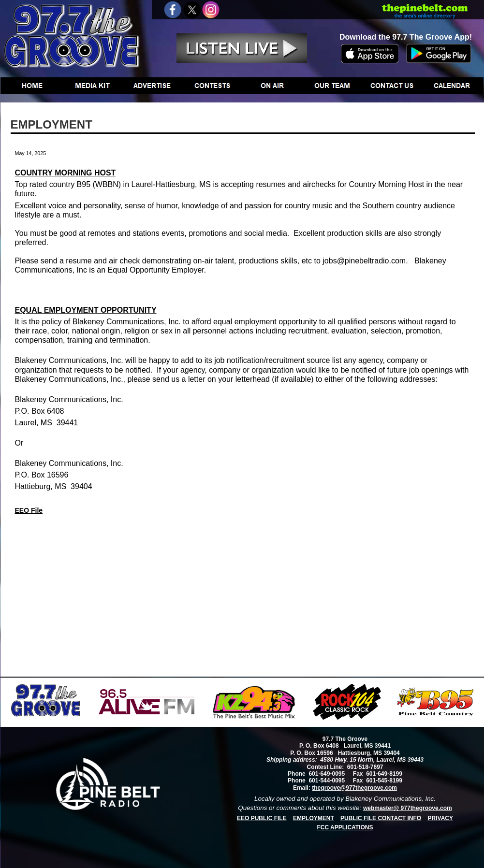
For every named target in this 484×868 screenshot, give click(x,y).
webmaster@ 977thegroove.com (408, 808)
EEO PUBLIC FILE (262, 818)
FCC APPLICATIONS (345, 827)
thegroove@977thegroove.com (354, 788)
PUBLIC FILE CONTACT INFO (381, 818)
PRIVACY (440, 818)
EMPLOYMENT (314, 818)
